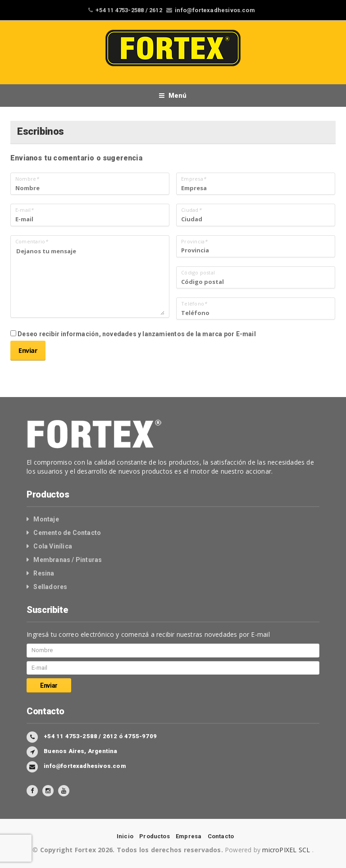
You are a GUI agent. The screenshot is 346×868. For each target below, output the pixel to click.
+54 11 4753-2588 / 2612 (129, 10)
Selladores (50, 587)
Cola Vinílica (53, 546)
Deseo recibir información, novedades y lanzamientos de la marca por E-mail (133, 334)
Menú (173, 96)
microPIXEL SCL (287, 850)
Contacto (221, 836)
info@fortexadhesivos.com (215, 10)
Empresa (189, 836)
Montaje (46, 519)
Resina (44, 573)
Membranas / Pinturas (68, 560)
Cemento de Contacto (67, 533)
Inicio (125, 836)
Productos (155, 836)
